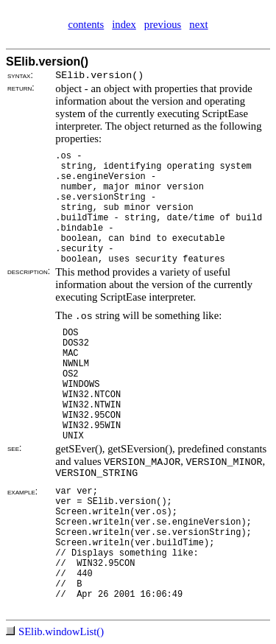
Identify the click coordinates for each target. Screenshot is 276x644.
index (124, 24)
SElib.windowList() (61, 631)
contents (86, 24)
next (198, 24)
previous (163, 24)
